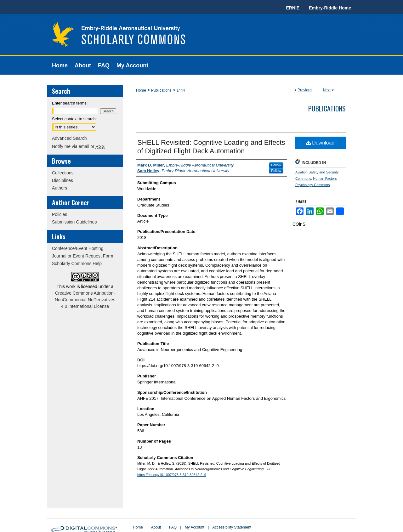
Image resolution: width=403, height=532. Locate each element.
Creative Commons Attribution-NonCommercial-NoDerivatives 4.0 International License (85, 300)
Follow (276, 165)
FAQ (173, 527)
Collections (63, 173)
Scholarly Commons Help (77, 263)
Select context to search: (74, 119)
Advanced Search (69, 138)
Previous (305, 90)
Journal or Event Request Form (83, 256)
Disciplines (62, 180)
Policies (60, 214)
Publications (161, 90)
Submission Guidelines (74, 222)
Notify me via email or (78, 146)
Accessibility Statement (232, 527)
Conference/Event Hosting (78, 248)
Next (327, 90)
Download (320, 143)
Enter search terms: (70, 103)
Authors (60, 188)
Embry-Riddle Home (330, 8)
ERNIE (293, 8)
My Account (195, 527)
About (156, 527)
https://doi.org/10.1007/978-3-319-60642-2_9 (172, 475)
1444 (181, 90)
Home (141, 90)
